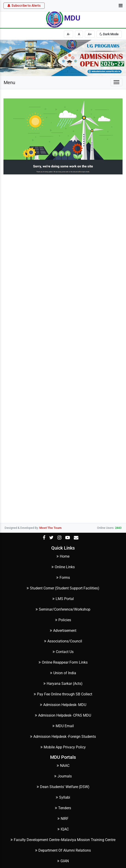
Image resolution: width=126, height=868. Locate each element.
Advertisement (63, 631)
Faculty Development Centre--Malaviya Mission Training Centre (63, 840)
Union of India (63, 673)
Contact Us (63, 652)
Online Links (63, 567)
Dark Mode (109, 34)
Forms (63, 578)
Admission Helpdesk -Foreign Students (63, 737)
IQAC (63, 829)
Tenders (63, 808)
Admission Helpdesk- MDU (63, 705)
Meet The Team (50, 528)
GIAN (63, 861)
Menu (9, 82)
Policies (63, 620)
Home (63, 556)
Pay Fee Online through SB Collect (63, 694)
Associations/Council (63, 641)
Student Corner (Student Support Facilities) (63, 588)
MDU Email (63, 726)
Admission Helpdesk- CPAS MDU (63, 715)
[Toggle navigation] (116, 82)
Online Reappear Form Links (63, 662)
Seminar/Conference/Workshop (63, 609)
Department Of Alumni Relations (63, 850)
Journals (63, 776)
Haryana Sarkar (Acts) (63, 684)
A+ (90, 34)
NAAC (63, 766)
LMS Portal (63, 599)
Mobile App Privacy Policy (63, 747)
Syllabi (63, 797)
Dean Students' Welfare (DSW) (63, 787)
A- (69, 34)
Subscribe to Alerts (24, 6)
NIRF (63, 819)
